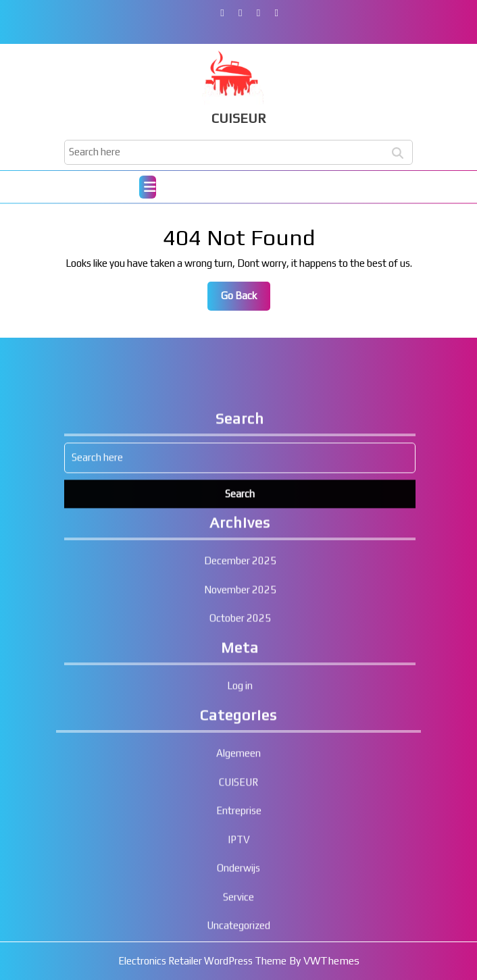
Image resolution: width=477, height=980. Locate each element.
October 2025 (240, 794)
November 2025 (240, 765)
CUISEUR (239, 118)
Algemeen (238, 929)
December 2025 (240, 737)
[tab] (148, 187)
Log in (240, 861)
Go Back (246, 299)
